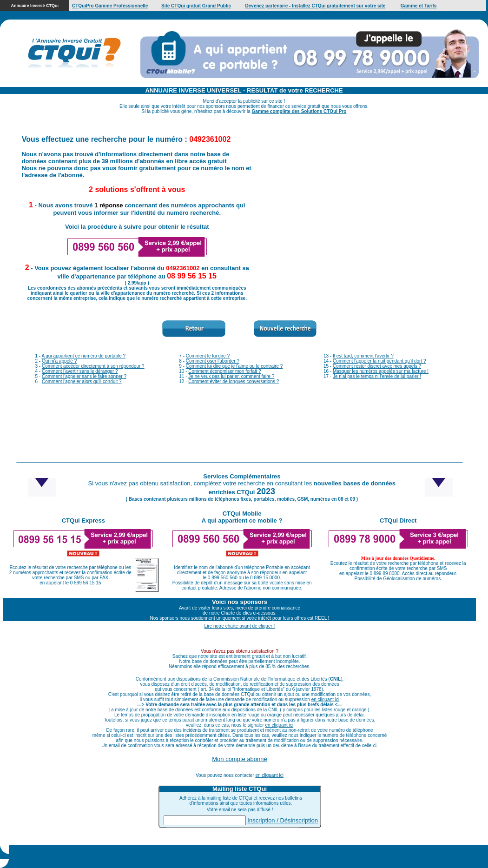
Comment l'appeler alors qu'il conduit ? (82, 381)
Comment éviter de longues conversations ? (234, 381)
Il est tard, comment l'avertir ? (363, 356)
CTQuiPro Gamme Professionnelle (110, 6)
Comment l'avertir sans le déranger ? (80, 371)
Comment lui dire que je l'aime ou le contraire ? (234, 366)
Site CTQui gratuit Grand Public (196, 6)
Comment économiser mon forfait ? (224, 371)
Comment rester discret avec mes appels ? (377, 366)
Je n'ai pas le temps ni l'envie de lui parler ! (377, 376)
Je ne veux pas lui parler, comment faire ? (231, 376)
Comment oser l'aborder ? (213, 361)
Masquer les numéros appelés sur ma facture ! (381, 371)
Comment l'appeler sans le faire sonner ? (84, 376)
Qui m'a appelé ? (59, 361)
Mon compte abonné (240, 759)
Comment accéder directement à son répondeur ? (93, 366)
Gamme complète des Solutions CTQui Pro (299, 111)
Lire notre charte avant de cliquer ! (240, 626)
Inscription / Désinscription (283, 820)
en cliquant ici (326, 699)
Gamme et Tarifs (419, 6)
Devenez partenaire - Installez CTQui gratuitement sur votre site (316, 6)
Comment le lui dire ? (208, 356)
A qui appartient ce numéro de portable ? (83, 356)
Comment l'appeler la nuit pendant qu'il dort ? (379, 361)
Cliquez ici (300, 857)
